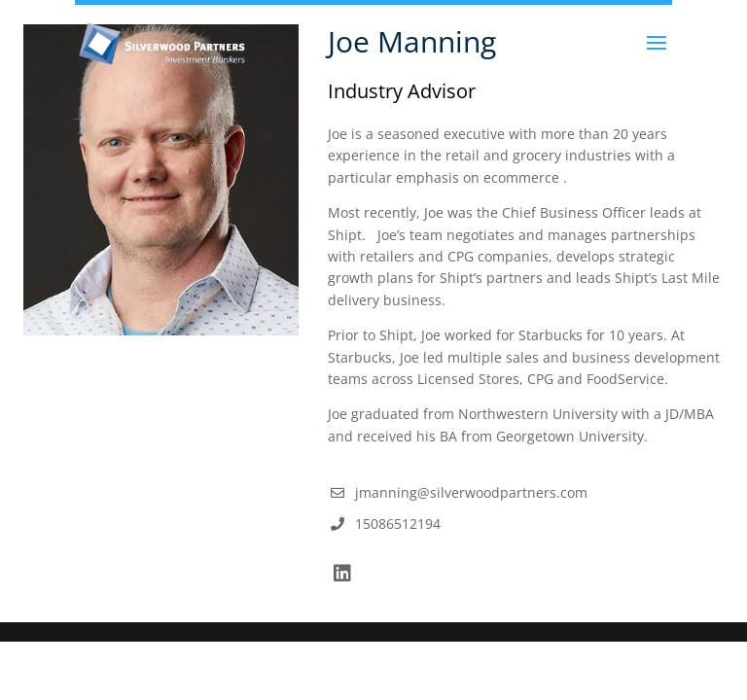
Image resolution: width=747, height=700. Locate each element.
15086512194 (398, 524)
